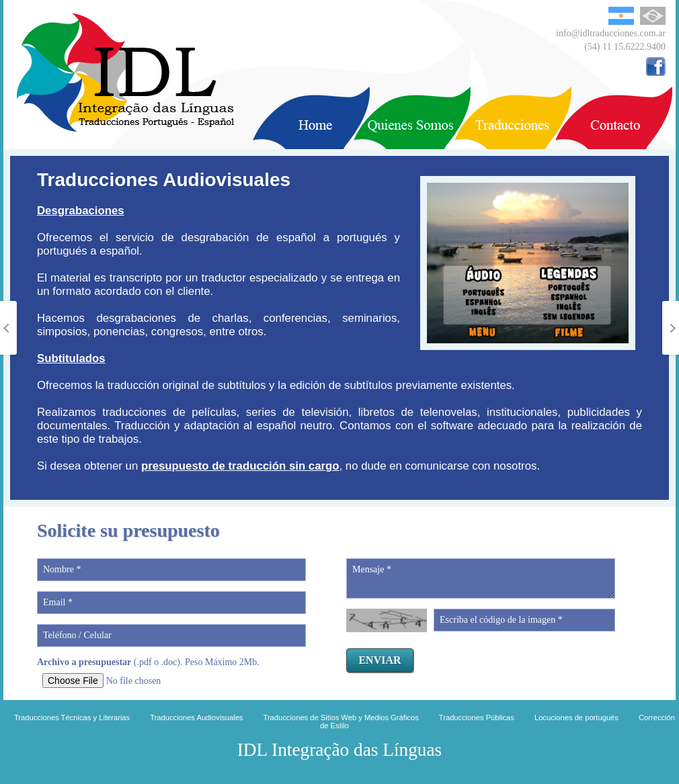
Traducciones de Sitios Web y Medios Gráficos (341, 717)
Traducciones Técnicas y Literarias (72, 717)
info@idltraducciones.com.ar (611, 33)
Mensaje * (481, 578)
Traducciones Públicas (477, 717)
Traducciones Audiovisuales (196, 717)
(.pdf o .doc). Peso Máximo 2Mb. (148, 662)
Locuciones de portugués (576, 717)
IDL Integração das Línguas (339, 750)
